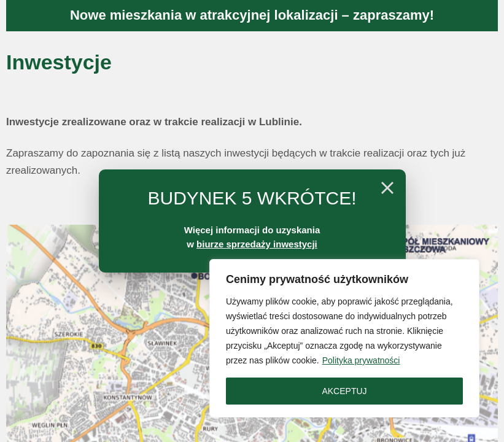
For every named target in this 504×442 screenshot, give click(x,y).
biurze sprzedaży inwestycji (257, 244)
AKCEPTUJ (344, 391)
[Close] (387, 188)
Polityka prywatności (361, 360)
